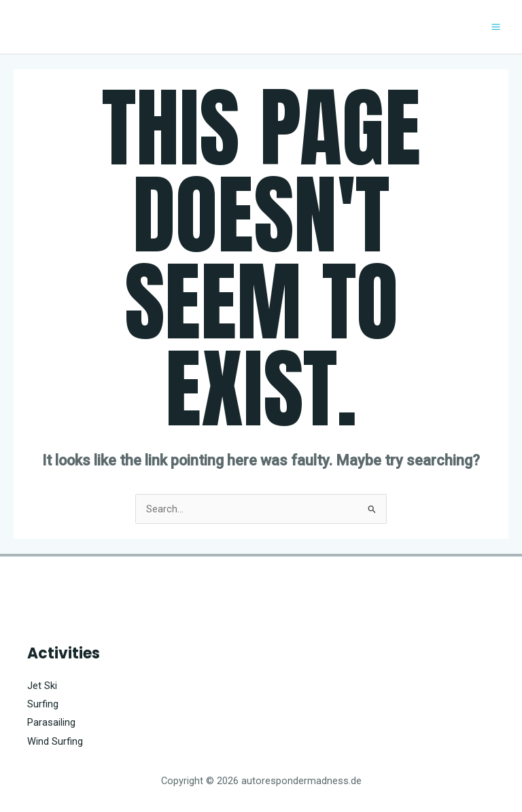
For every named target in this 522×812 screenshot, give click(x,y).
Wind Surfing (55, 741)
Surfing (43, 704)
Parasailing (51, 722)
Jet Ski (42, 686)
